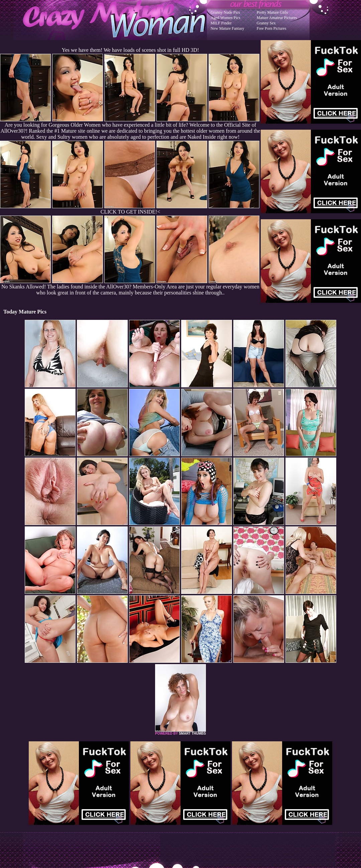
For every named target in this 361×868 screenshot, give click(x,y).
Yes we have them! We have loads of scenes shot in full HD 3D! (130, 50)
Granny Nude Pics (225, 12)
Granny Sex (266, 23)
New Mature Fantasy (227, 28)
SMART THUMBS (192, 733)
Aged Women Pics (225, 18)
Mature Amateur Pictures (277, 18)
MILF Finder (221, 23)
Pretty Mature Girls (272, 12)
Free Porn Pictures (272, 28)
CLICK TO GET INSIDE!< (130, 212)
